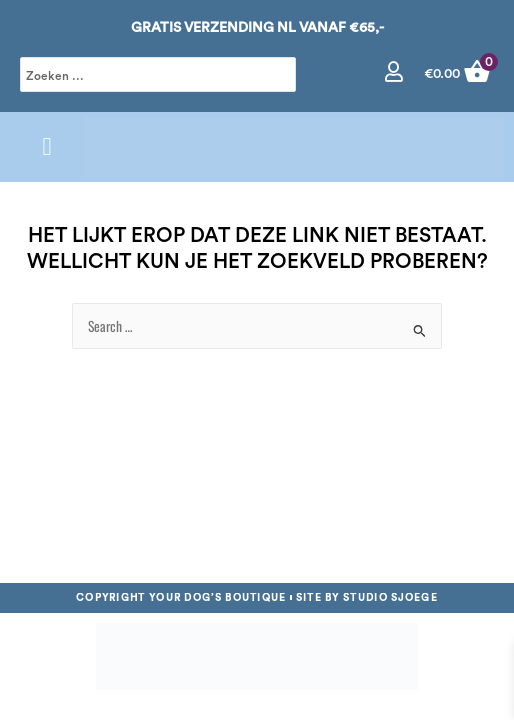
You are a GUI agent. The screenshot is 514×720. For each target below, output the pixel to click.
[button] (47, 147)
